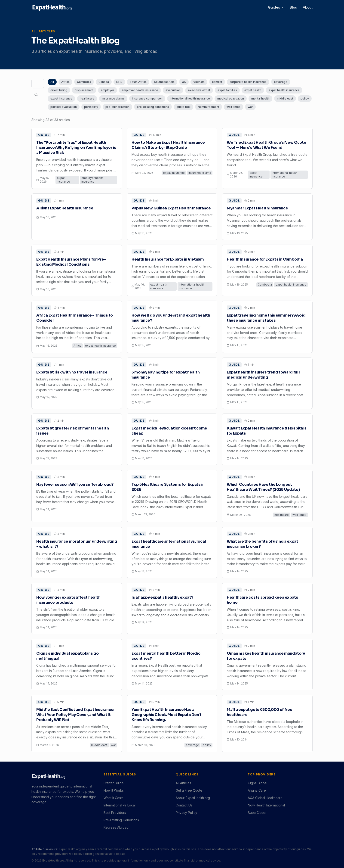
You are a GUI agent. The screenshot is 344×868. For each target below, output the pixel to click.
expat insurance (61, 98)
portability (91, 107)
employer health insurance (140, 90)
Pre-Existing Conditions (121, 820)
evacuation (173, 90)
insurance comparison (147, 98)
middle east (285, 98)
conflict (217, 82)
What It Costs (114, 798)
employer (107, 90)
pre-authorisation (117, 107)
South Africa (138, 82)
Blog (293, 7)
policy (305, 98)
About (308, 7)
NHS (119, 82)
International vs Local (120, 805)
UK (184, 82)
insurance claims (113, 98)
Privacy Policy (186, 813)
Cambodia (84, 82)
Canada (104, 82)
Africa (65, 82)
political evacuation (64, 107)
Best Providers (115, 813)
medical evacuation (231, 98)
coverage (281, 82)
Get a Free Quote (189, 790)
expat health (253, 90)
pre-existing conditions (153, 107)
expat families (227, 90)
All (52, 82)
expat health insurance (284, 90)
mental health (260, 98)
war (250, 107)
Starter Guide (114, 783)
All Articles (183, 783)
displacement (84, 90)
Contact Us (184, 805)
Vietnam (199, 82)
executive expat (199, 90)
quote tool (183, 107)
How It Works (114, 790)
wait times (233, 107)
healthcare (87, 98)
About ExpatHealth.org (193, 798)
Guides (276, 7)
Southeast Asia (164, 82)
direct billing (59, 90)
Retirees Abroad (116, 827)
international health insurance (190, 98)
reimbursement (209, 107)
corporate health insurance (248, 82)
